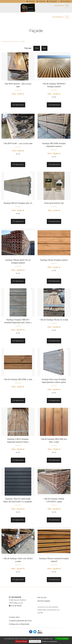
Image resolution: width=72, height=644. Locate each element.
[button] (65, 1)
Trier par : (28, 48)
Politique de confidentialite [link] (49, 641)
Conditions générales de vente (20, 621)
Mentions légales (44, 601)
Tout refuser (21, 641)
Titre (37, 48)
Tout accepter (62, 639)
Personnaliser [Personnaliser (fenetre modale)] (35, 641)
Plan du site (42, 597)
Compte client (14, 617)
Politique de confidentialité (19, 624)
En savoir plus (18, 105)
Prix (44, 48)
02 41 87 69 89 (16, 606)
